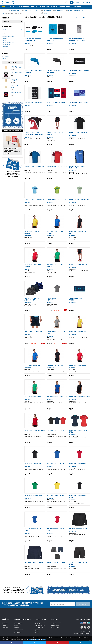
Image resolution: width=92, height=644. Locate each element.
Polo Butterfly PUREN (56, 430)
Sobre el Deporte (19, 624)
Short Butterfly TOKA (33, 332)
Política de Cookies (55, 627)
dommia (88, 635)
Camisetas (5, 38)
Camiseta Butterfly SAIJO (79, 133)
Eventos (16, 627)
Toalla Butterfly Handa (34, 103)
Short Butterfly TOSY (78, 265)
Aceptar (43, 639)
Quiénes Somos (18, 622)
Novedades (25, 7)
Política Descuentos (40, 626)
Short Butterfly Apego (56, 562)
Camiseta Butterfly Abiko (34, 200)
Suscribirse (83, 604)
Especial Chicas (6, 44)
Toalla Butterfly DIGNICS (79, 71)
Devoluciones (39, 629)
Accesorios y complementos (9, 37)
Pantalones (5, 46)
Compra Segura (55, 626)
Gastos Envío (39, 624)
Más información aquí (35, 639)
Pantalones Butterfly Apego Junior (33, 299)
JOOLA (4, 58)
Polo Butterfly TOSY (78, 332)
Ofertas (34, 7)
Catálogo (7, 7)
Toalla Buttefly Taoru (56, 103)
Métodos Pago (39, 627)
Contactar (77, 7)
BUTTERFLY (5, 56)
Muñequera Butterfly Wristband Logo (56, 40)
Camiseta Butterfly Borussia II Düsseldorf (34, 134)
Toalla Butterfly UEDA (78, 103)
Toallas (4, 50)
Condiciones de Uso (40, 622)
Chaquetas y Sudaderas (8, 42)
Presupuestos (18, 633)
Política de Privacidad (56, 622)
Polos (4, 48)
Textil (5, 30)
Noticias (54, 7)
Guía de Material (65, 7)
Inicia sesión (86, 2)
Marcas (16, 7)
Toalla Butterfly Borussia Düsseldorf (78, 40)
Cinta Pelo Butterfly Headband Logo (33, 40)
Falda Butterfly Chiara (78, 529)
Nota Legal (53, 624)
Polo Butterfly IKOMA (33, 464)
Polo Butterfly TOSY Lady (57, 397)
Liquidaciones (44, 7)
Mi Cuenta (38, 633)
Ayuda (37, 631)
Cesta (76, 2)
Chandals (5, 40)
